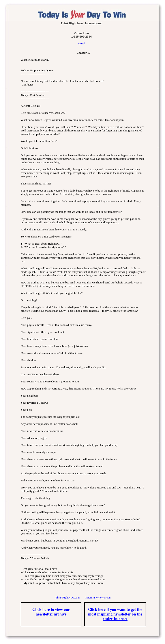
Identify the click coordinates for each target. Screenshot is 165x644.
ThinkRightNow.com (67, 597)
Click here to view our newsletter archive (51, 612)
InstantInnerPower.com (98, 597)
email (82, 43)
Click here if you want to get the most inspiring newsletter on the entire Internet (115, 614)
